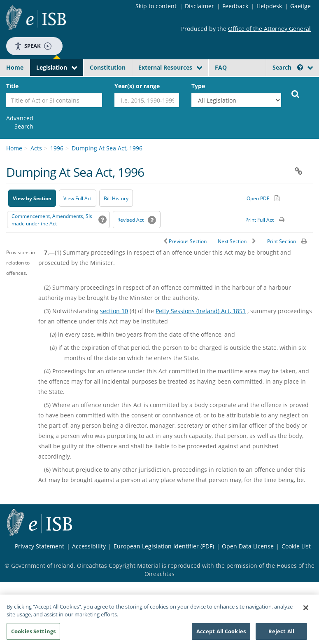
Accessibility (89, 546)
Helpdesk (269, 6)
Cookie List (296, 546)
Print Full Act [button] (260, 220)
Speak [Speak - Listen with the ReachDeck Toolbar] (33, 46)
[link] (20, 122)
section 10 (114, 311)
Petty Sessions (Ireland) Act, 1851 (201, 311)
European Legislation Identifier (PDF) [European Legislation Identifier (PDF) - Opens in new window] (164, 546)
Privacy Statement (40, 546)
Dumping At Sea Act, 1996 (107, 148)
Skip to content (156, 6)
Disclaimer (199, 6)
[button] (300, 67)
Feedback (235, 6)
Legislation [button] (52, 67)
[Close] (306, 611)
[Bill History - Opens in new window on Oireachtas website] (116, 198)
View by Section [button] (32, 198)
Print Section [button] (282, 241)
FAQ (221, 67)
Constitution (108, 67)
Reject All (281, 635)
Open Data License (248, 546)
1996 (57, 148)
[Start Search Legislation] (296, 94)
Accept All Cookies (221, 635)
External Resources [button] (165, 67)
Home (15, 67)
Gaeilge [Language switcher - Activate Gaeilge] (300, 6)
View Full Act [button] (78, 198)
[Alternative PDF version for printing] (263, 198)
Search (288, 67)
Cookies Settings (33, 635)
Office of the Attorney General (269, 29)
